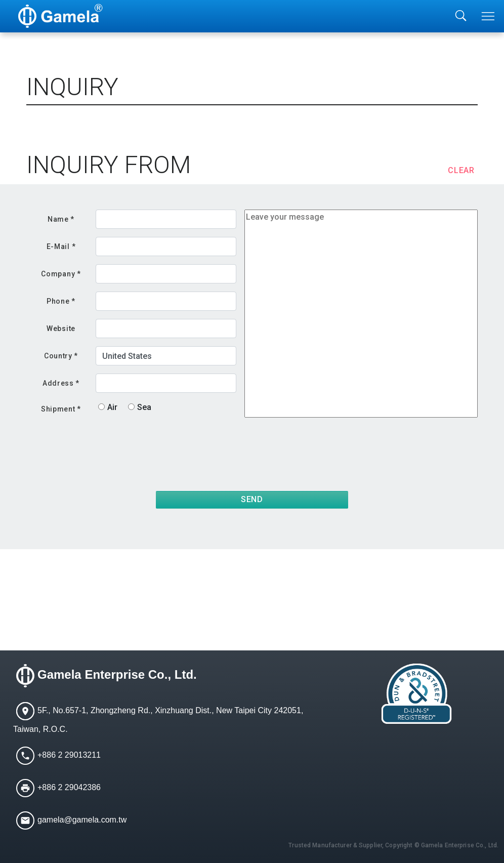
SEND (252, 499)
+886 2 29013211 (69, 755)
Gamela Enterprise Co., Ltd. (117, 674)
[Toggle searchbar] (461, 16)
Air (112, 407)
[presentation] (401, 447)
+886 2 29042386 (69, 787)
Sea (144, 407)
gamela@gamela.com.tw (82, 820)
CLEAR (461, 170)
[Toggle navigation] (489, 16)
